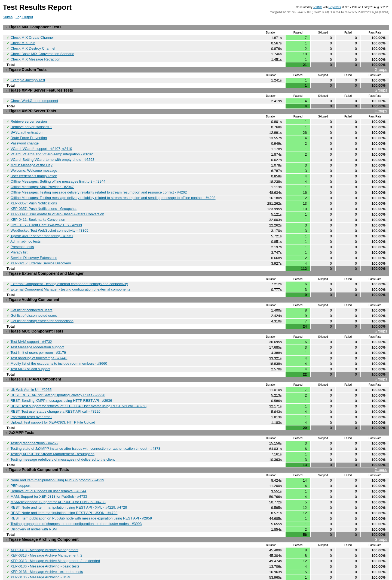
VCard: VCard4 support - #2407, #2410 (41, 143)
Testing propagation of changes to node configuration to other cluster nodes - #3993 (76, 501)
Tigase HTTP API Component (196, 363)
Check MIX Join (23, 42)
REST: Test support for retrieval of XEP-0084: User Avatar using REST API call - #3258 (79, 389)
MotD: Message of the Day (32, 159)
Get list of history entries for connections (42, 307)
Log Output (24, 17)
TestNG (318, 7)
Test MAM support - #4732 (31, 327)
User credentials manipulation (34, 169)
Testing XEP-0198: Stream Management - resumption (52, 434)
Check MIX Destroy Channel (33, 47)
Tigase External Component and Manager (44, 262)
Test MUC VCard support (30, 353)
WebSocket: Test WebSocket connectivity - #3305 (50, 221)
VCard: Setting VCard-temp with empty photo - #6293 (53, 154)
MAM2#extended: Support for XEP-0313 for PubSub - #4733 (58, 480)
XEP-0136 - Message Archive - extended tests (47, 547)
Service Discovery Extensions (34, 247)
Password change (25, 138)
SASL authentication (27, 128)
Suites (8, 17)
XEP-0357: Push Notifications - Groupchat (44, 200)
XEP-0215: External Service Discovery (41, 252)
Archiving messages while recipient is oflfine (45, 567)
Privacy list (19, 242)
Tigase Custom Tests (196, 68)
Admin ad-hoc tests (25, 231)
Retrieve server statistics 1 (31, 123)
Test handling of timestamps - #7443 (39, 343)
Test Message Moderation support (37, 332)
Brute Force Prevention (29, 133)
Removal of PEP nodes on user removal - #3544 (49, 470)
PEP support (21, 465)
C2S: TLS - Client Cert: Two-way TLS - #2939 (46, 216)
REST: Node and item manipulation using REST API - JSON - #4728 (64, 490)
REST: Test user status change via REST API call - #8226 (56, 394)
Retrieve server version (29, 117)
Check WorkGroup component (34, 97)
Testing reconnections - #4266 (34, 424)
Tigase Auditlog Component (32, 287)
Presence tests (22, 236)
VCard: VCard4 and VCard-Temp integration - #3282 (52, 148)
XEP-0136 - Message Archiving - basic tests (45, 541)
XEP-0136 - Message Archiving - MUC (41, 562)
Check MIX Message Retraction (36, 58)
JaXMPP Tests (20, 414)
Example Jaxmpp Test (28, 78)
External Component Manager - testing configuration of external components (71, 277)
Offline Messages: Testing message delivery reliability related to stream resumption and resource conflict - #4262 (99, 185)
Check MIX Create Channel (32, 37)
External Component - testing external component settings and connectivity (69, 272)
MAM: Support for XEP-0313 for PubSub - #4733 (49, 475)
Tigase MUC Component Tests (196, 317)
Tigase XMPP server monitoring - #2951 (42, 226)
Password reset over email (31, 399)
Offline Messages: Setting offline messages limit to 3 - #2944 (58, 174)
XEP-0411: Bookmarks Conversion (38, 211)
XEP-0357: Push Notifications (34, 195)
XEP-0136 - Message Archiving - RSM (41, 552)
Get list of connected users (32, 297)
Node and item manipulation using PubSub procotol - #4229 (57, 459)
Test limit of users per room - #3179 (38, 338)
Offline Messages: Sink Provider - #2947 (42, 179)
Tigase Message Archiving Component (196, 516)
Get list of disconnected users (34, 302)
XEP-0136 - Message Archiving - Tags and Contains (51, 557)
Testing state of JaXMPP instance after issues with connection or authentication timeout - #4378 (85, 429)
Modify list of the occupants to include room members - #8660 (59, 348)
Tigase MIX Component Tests (33, 27)
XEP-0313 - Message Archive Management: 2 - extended (55, 536)
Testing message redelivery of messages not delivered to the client (62, 439)
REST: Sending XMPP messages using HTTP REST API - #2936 (61, 383)
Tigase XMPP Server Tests (196, 108)
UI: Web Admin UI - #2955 (31, 373)
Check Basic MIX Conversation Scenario (42, 52)
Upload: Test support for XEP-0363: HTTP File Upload (53, 404)
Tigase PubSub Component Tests (196, 450)
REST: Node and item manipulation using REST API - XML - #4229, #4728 (69, 485)
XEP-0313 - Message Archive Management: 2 (47, 531)
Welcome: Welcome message (34, 164)
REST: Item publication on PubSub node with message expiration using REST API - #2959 (81, 496)
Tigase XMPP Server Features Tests (196, 88)
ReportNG (335, 7)
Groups (381, 68)
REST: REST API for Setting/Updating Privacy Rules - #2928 (58, 378)
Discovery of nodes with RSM (34, 506)
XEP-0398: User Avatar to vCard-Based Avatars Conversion (57, 205)
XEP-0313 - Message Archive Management (45, 526)
